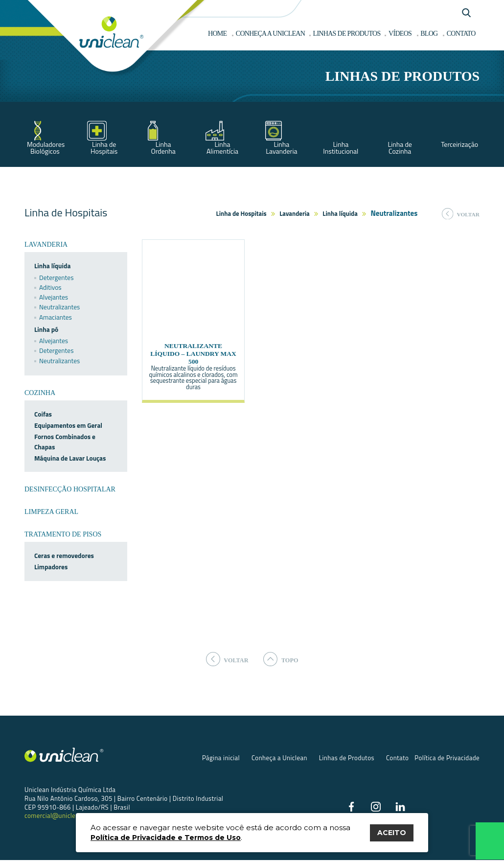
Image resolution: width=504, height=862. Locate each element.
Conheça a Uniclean (279, 758)
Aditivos (50, 287)
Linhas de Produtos (347, 758)
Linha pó (46, 329)
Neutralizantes (59, 307)
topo (284, 659)
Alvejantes (54, 297)
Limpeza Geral (51, 512)
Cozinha (40, 393)
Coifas (43, 414)
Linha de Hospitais (104, 148)
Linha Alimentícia (222, 148)
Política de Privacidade (447, 758)
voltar (461, 214)
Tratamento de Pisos (63, 534)
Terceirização (459, 144)
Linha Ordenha (163, 148)
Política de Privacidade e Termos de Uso (166, 838)
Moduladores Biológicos (46, 148)
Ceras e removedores (64, 556)
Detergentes (56, 278)
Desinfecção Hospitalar (70, 489)
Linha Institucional (341, 148)
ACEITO (392, 833)
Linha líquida (340, 213)
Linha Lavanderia (281, 148)
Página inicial (221, 758)
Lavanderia (295, 213)
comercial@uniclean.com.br (65, 816)
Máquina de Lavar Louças (70, 458)
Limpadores (51, 567)
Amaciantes (56, 317)
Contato (397, 758)
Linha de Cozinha (400, 148)
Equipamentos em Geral (68, 425)
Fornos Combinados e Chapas (65, 442)
